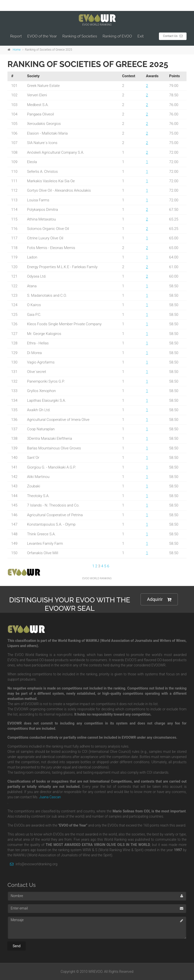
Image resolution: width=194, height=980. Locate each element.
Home (17, 50)
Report (16, 36)
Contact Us (173, 36)
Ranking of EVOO (117, 36)
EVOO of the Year (42, 36)
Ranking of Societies (80, 36)
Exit (141, 36)
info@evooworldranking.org (32, 864)
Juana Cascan (50, 797)
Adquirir (159, 599)
